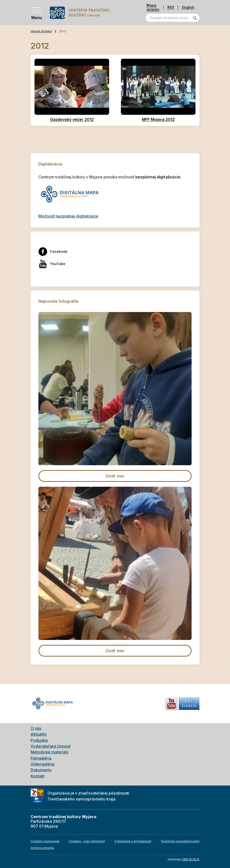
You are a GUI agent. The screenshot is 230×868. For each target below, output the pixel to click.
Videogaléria (42, 764)
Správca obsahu (42, 848)
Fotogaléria (41, 758)
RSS (171, 7)
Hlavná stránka (41, 31)
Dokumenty (41, 770)
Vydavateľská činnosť (51, 746)
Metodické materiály (50, 752)
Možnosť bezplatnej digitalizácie (68, 216)
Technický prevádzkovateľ (180, 841)
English (188, 7)
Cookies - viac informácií (87, 841)
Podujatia (39, 740)
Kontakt (38, 776)
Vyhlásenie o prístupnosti (133, 841)
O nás (36, 728)
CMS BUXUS (190, 859)
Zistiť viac (115, 476)
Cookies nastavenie (45, 841)
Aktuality (39, 734)
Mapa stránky (153, 7)
